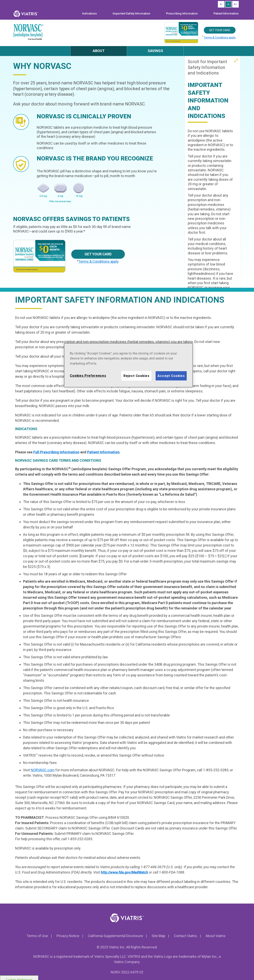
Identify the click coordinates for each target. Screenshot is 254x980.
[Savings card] (42, 257)
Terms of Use (37, 936)
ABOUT (99, 51)
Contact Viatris (185, 936)
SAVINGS (155, 51)
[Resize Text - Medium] (228, 4)
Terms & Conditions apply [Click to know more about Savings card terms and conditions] (220, 38)
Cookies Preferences (88, 376)
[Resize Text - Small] (221, 4)
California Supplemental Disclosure (115, 936)
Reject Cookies (136, 376)
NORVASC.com (43, 770)
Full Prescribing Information (56, 452)
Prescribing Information (182, 14)
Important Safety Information (131, 14)
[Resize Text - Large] (235, 4)
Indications (89, 14)
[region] (128, 365)
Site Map (158, 936)
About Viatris (216, 936)
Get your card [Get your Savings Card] (220, 30)
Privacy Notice (68, 936)
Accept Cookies (171, 376)
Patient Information (226, 14)
